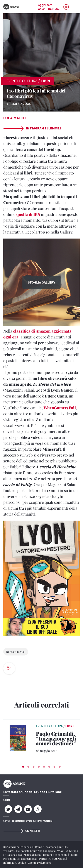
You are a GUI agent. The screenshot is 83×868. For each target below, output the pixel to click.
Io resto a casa (16, 652)
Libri (45, 81)
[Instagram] (38, 809)
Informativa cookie (15, 863)
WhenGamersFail (60, 408)
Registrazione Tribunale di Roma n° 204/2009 (30, 847)
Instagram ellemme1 (32, 128)
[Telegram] (18, 809)
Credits (74, 855)
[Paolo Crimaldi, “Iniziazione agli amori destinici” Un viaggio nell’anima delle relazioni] (58, 739)
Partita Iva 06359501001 (53, 859)
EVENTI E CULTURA (22, 81)
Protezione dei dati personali (21, 859)
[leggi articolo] (19, 737)
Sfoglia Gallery (41, 282)
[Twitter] (8, 809)
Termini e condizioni (55, 855)
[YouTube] (28, 809)
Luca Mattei (15, 118)
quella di (28, 214)
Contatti (22, 831)
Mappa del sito (33, 855)
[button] (23, 767)
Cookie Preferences (39, 863)
